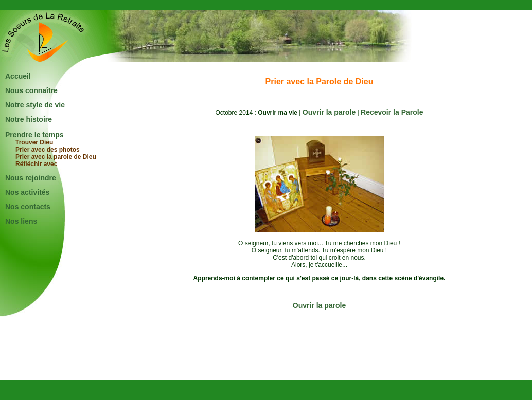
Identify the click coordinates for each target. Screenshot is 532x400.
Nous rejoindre (31, 178)
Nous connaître (31, 90)
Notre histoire (29, 119)
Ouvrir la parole (329, 112)
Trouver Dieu (34, 142)
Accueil (18, 76)
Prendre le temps (34, 135)
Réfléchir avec (36, 164)
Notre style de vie (35, 105)
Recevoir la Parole (392, 112)
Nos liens (21, 221)
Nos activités (27, 192)
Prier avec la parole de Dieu (56, 157)
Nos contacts (28, 207)
